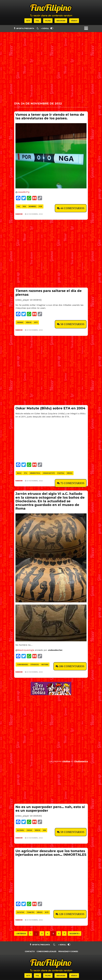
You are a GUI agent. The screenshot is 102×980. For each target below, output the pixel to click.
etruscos (35, 665)
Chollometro (81, 761)
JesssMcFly (23, 192)
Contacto (30, 951)
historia (45, 665)
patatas (20, 912)
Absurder (61, 21)
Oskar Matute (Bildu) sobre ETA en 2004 (50, 408)
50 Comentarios (72, 324)
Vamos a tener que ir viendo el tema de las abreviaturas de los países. (50, 116)
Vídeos (74, 21)
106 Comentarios (72, 666)
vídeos (29, 322)
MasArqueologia (26, 650)
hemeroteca (35, 473)
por (40, 207)
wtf (36, 322)
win (44, 830)
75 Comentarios (72, 483)
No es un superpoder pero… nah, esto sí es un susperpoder (50, 809)
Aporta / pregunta (24, 28)
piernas (20, 322)
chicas (29, 830)
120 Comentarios (72, 914)
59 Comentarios (72, 832)
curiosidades (22, 665)
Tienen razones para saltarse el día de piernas (49, 293)
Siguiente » (74, 934)
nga (24, 207)
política (61, 473)
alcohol (20, 830)
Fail (38, 21)
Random (19, 214)
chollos (66, 761)
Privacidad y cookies (68, 951)
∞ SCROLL (47, 28)
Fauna (48, 21)
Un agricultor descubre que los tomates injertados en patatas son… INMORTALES (51, 853)
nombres (32, 207)
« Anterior (21, 934)
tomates (31, 912)
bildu (19, 473)
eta (26, 473)
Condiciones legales (46, 951)
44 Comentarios (72, 208)
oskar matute (49, 473)
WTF (28, 21)
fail (18, 207)
